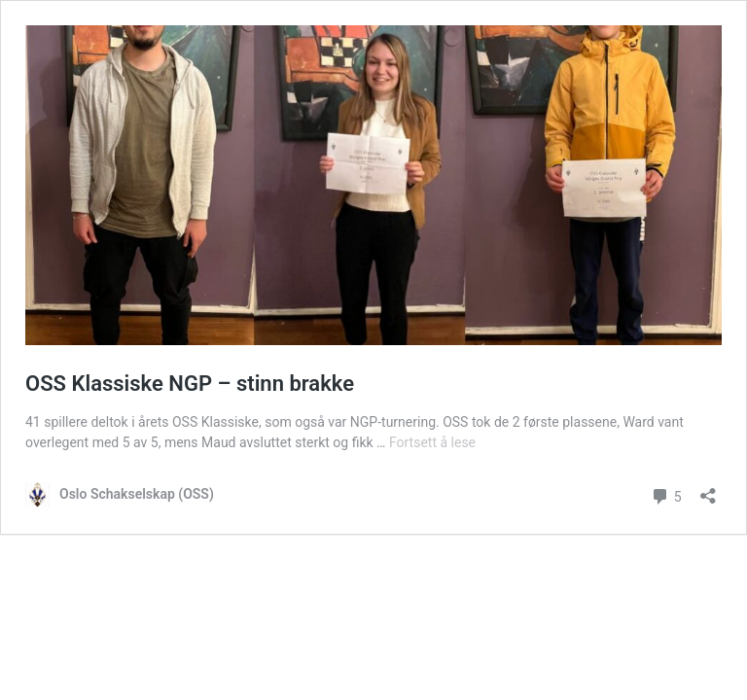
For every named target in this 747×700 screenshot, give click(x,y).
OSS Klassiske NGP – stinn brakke (190, 384)
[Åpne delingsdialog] (708, 490)
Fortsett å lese (432, 442)
